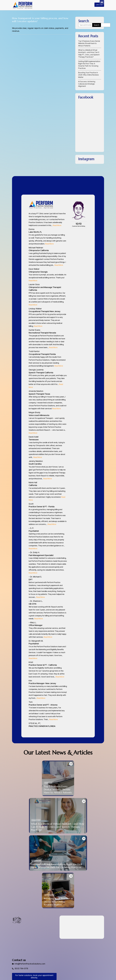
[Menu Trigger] (102, 2)
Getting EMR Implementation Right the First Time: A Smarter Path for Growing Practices (89, 65)
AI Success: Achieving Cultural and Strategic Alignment (87, 84)
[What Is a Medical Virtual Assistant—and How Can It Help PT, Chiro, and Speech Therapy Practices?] (84, 801)
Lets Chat (99, 5)
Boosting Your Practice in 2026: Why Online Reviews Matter (88, 75)
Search (97, 25)
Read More (57, 225)
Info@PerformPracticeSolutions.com (30, 964)
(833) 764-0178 (21, 969)
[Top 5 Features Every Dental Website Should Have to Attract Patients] (71, 764)
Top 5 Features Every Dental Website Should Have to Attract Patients (89, 43)
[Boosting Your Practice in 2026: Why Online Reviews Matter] (71, 876)
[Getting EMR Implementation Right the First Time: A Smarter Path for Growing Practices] (84, 839)
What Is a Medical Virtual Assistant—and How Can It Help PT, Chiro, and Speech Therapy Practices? (89, 53)
